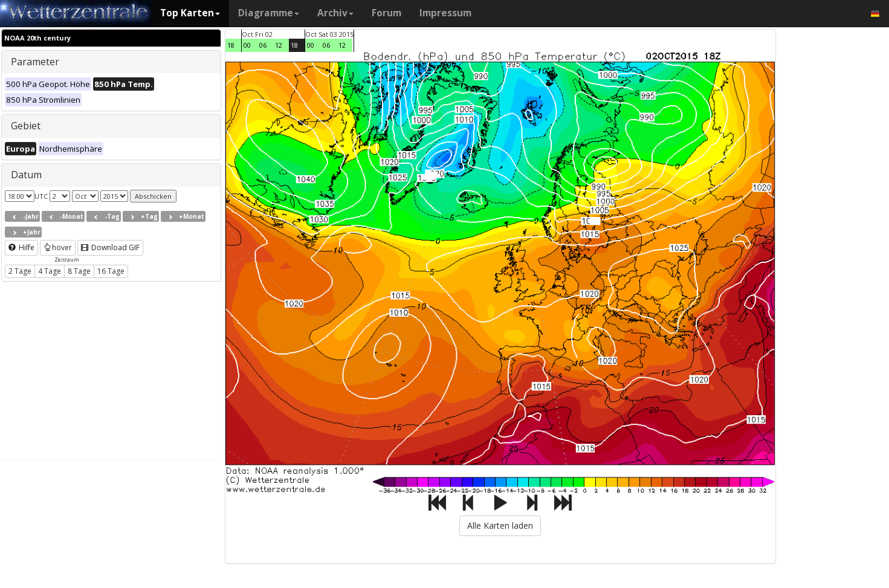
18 (231, 45)
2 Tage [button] (20, 271)
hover (58, 247)
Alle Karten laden (500, 525)
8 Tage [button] (79, 271)
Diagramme (269, 13)
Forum (386, 13)
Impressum (445, 13)
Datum (26, 175)
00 (247, 45)
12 (279, 45)
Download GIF (110, 247)
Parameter (35, 62)
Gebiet (26, 126)
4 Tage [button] (50, 271)
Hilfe (21, 247)
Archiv (335, 13)
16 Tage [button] (111, 271)
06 (263, 45)
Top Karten (190, 13)
